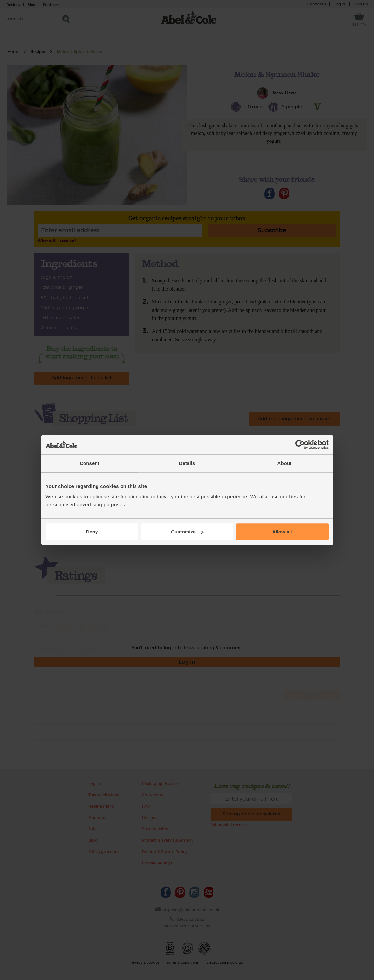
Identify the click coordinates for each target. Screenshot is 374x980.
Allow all (282, 532)
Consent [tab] (90, 463)
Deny (92, 532)
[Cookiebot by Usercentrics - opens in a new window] (300, 445)
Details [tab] (187, 463)
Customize (187, 532)
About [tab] (285, 463)
